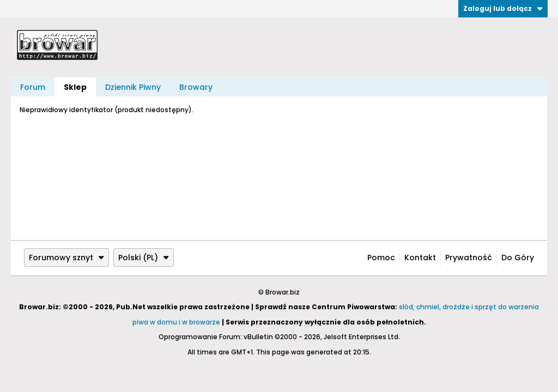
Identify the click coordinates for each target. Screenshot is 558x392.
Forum (33, 87)
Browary (196, 87)
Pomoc (381, 258)
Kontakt (420, 258)
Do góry (518, 258)
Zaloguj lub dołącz (503, 8)
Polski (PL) (144, 258)
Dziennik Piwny (133, 87)
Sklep (75, 87)
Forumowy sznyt (66, 258)
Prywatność (469, 258)
